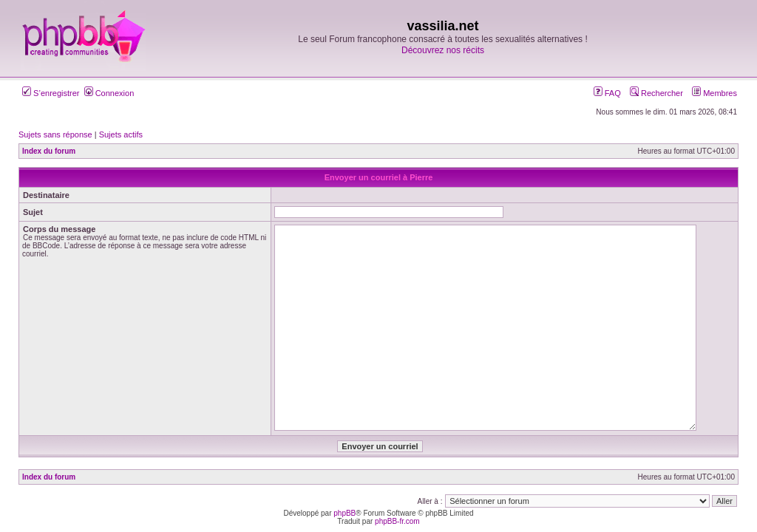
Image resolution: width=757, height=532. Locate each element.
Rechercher (656, 93)
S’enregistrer (51, 93)
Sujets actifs (121, 134)
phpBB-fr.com (397, 521)
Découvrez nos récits (443, 50)
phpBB (344, 513)
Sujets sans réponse (55, 134)
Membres (714, 93)
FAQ (607, 93)
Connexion (109, 93)
